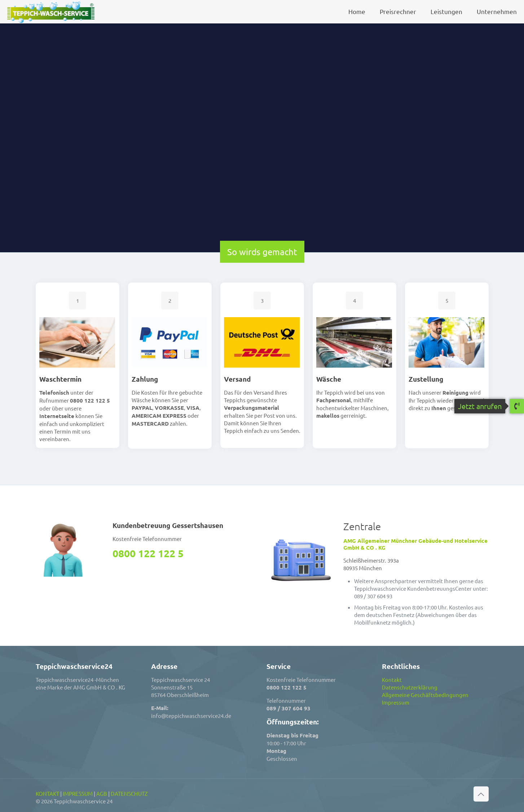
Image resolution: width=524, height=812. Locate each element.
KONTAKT (47, 793)
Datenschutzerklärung (410, 687)
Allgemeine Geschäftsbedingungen (425, 695)
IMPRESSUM (78, 793)
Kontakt (392, 680)
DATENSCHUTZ (129, 793)
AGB (102, 793)
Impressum (396, 702)
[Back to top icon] (481, 794)
